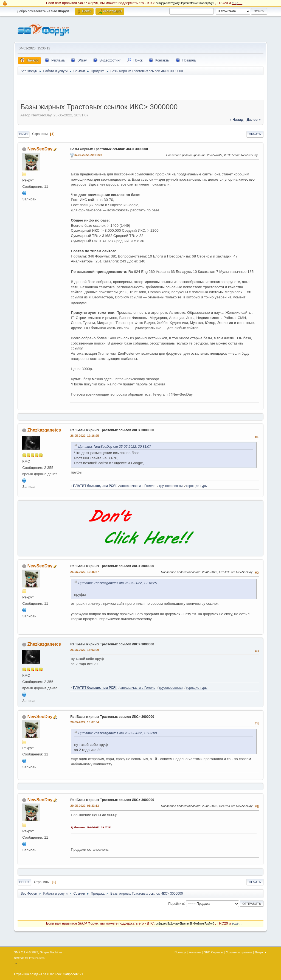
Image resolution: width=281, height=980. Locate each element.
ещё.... (237, 3)
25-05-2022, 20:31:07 (88, 155)
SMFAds (19, 958)
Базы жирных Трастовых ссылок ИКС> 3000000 (109, 149)
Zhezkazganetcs (44, 430)
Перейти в (176, 903)
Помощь (180, 952)
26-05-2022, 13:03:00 (85, 650)
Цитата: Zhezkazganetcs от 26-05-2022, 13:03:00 (117, 733)
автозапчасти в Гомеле (138, 486)
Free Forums (37, 958)
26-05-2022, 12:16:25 (85, 436)
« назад (236, 120)
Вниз (23, 134)
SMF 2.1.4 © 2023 (26, 952)
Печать (255, 134)
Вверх (24, 882)
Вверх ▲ (261, 952)
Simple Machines (51, 952)
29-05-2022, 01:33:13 (85, 806)
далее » (254, 120)
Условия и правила (239, 952)
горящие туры (197, 486)
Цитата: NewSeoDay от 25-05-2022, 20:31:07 (115, 447)
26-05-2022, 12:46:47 (85, 572)
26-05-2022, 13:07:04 (85, 722)
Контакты (195, 952)
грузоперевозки (171, 486)
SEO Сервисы (214, 952)
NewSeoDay (40, 149)
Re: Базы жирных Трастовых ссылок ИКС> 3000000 (112, 430)
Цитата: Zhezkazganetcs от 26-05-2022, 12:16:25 (117, 583)
